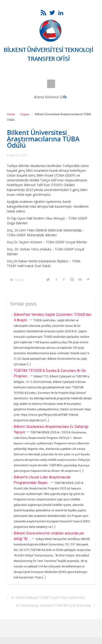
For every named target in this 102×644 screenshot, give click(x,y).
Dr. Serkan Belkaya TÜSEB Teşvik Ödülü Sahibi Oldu (48, 598)
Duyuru (25, 114)
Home (11, 114)
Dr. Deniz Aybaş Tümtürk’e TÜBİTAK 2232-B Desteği (54, 606)
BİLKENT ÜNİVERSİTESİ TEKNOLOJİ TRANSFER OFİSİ (48, 54)
